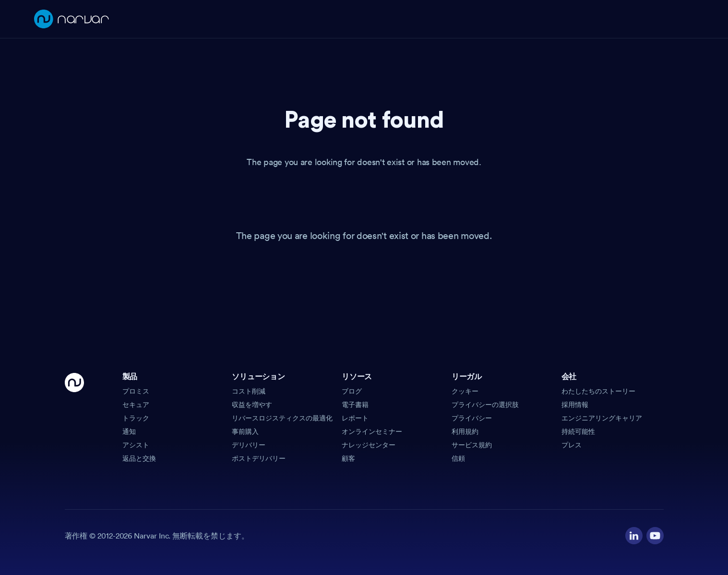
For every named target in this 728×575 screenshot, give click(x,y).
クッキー (465, 391)
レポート (355, 418)
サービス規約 (472, 445)
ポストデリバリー (259, 458)
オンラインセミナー (372, 431)
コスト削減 (249, 391)
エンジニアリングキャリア (602, 418)
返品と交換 (139, 458)
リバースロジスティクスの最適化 (282, 418)
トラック (136, 418)
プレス (572, 445)
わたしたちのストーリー (598, 391)
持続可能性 (578, 431)
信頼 (458, 458)
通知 (129, 431)
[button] (173, 380)
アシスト (136, 445)
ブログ (352, 391)
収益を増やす (252, 405)
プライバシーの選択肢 (485, 405)
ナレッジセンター (369, 445)
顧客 (348, 458)
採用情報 (575, 405)
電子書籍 (355, 405)
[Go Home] (74, 418)
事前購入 (245, 431)
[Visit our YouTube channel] (655, 536)
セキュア (136, 405)
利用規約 (465, 431)
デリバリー (249, 445)
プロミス (136, 391)
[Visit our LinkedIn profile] (634, 536)
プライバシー (472, 418)
